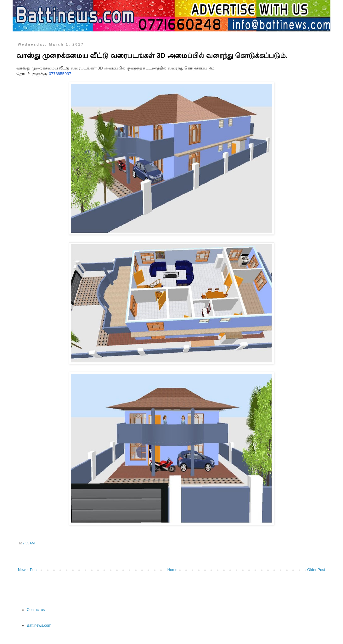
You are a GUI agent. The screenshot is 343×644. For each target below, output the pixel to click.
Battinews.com (39, 625)
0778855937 (60, 74)
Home (172, 570)
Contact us (36, 610)
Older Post (316, 570)
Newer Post (28, 570)
